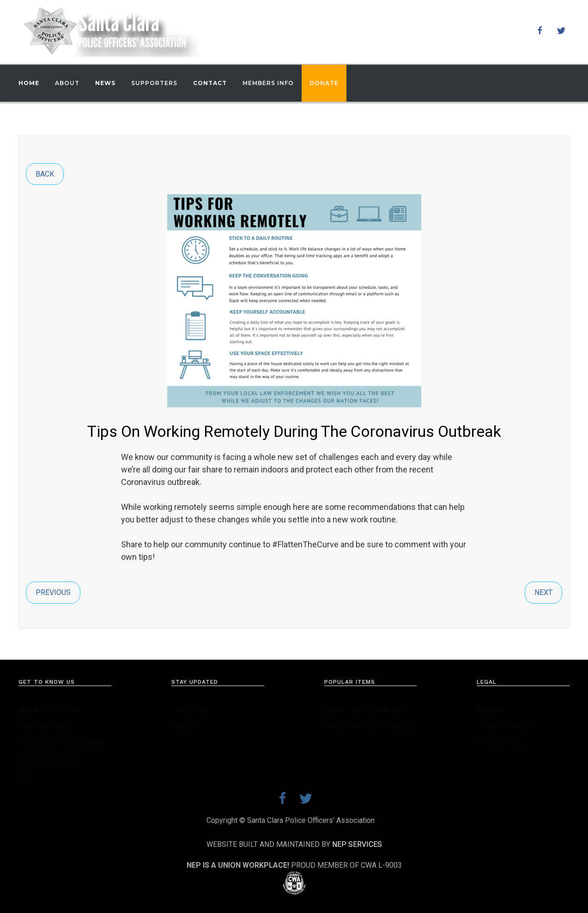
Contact (210, 83)
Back (45, 174)
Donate (324, 83)
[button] (67, 83)
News (105, 83)
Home (29, 83)
